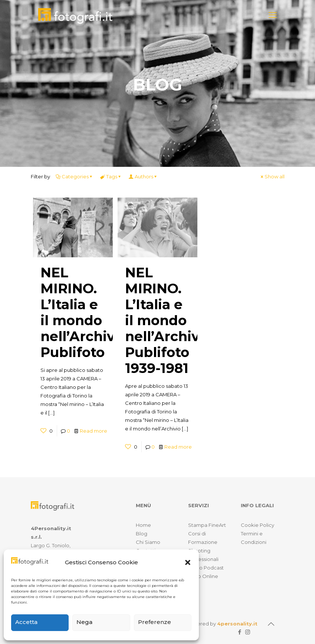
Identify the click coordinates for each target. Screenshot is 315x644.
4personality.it (237, 624)
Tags (111, 176)
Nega (84, 622)
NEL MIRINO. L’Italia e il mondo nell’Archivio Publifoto (84, 312)
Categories (75, 176)
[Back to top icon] (271, 624)
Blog (142, 534)
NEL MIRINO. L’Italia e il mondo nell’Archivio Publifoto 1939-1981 (169, 320)
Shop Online (203, 576)
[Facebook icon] (240, 632)
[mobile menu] (273, 15)
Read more (93, 431)
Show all (272, 176)
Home (143, 525)
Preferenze (155, 622)
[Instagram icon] (248, 632)
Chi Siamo (148, 542)
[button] (188, 562)
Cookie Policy (257, 525)
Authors (143, 176)
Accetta (26, 622)
